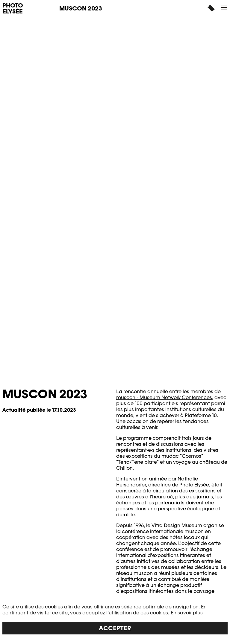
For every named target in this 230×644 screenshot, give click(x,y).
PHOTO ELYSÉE (13, 8)
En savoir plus (187, 613)
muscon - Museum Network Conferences (164, 397)
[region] (115, 619)
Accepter (115, 628)
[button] (224, 7)
